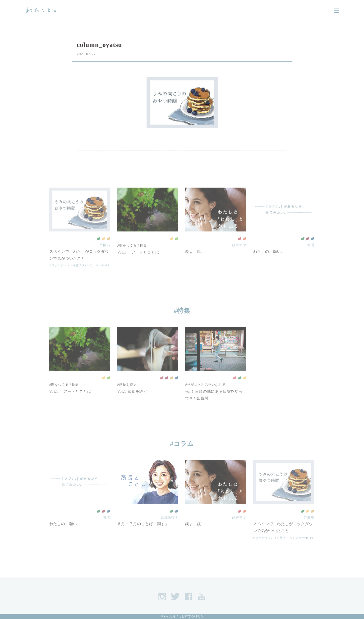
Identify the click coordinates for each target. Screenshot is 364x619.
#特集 (182, 311)
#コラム (182, 444)
